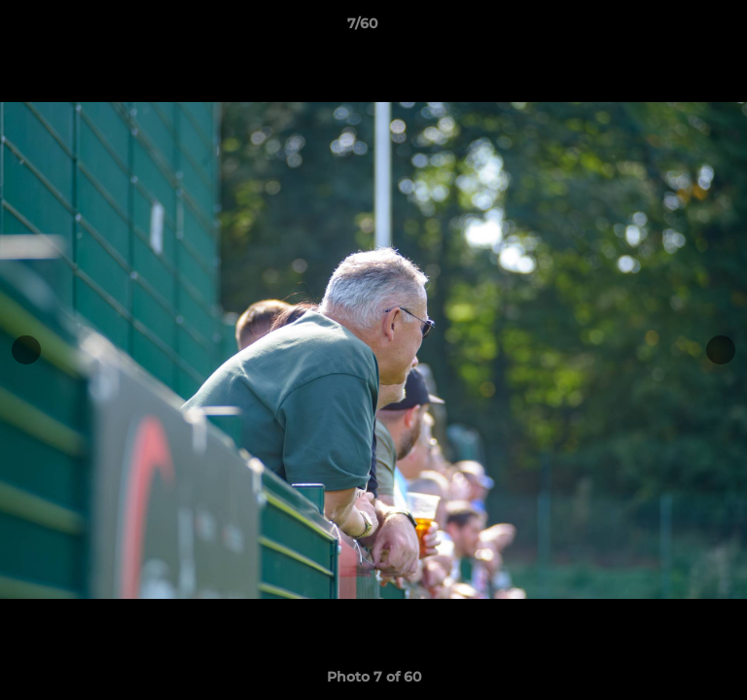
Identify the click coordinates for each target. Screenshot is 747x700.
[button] (677, 28)
